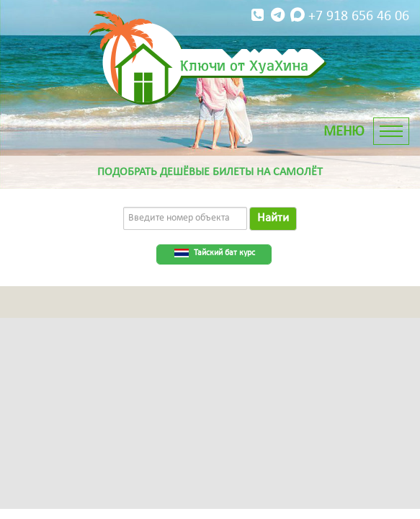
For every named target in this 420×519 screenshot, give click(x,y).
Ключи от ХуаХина (244, 65)
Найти (273, 218)
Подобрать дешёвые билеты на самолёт (210, 172)
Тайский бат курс (224, 253)
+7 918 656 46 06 (329, 15)
